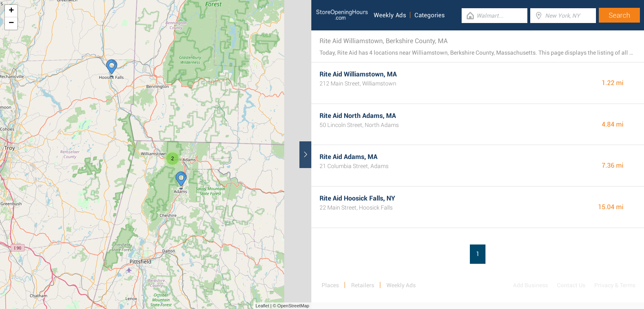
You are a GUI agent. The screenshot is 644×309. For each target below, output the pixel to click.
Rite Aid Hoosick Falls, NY (357, 198)
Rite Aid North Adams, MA (358, 116)
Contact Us (571, 285)
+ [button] (11, 11)
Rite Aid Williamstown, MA (358, 74)
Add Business (530, 285)
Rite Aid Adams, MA (348, 157)
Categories (430, 15)
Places (330, 285)
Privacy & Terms (615, 285)
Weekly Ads (390, 15)
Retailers (363, 285)
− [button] (11, 23)
